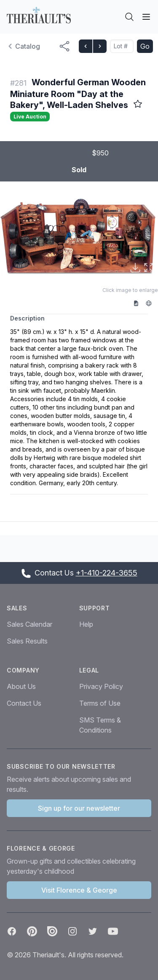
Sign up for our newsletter (79, 808)
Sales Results (27, 641)
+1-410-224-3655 (107, 573)
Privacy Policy (101, 686)
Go (145, 46)
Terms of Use (100, 703)
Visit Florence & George (79, 890)
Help (86, 624)
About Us (21, 686)
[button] (79, 236)
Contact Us (24, 703)
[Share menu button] (64, 46)
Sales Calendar (29, 624)
